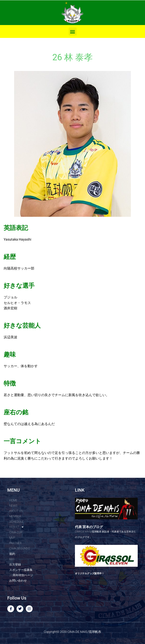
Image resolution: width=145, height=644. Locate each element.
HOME (13, 500)
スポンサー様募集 (21, 570)
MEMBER (15, 516)
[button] (73, 31)
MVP (12, 538)
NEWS (13, 506)
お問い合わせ (18, 581)
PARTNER (15, 543)
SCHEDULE (16, 522)
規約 (12, 554)
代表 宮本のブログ (89, 527)
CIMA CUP (16, 532)
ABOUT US (16, 511)
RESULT (16, 527)
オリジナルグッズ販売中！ (90, 573)
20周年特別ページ (21, 575)
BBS (12, 559)
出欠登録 (15, 565)
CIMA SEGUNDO (20, 548)
